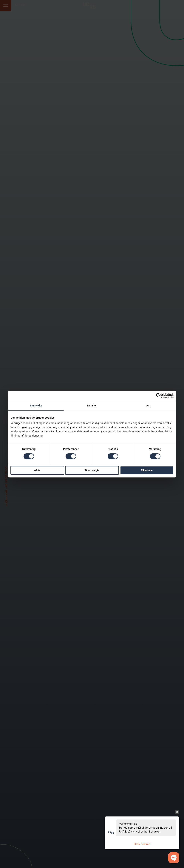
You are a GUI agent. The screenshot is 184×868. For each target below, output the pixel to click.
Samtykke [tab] (36, 406)
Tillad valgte (92, 470)
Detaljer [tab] (92, 406)
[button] (174, 858)
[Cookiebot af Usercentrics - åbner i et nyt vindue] (157, 396)
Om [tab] (148, 406)
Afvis (37, 470)
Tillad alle (147, 470)
